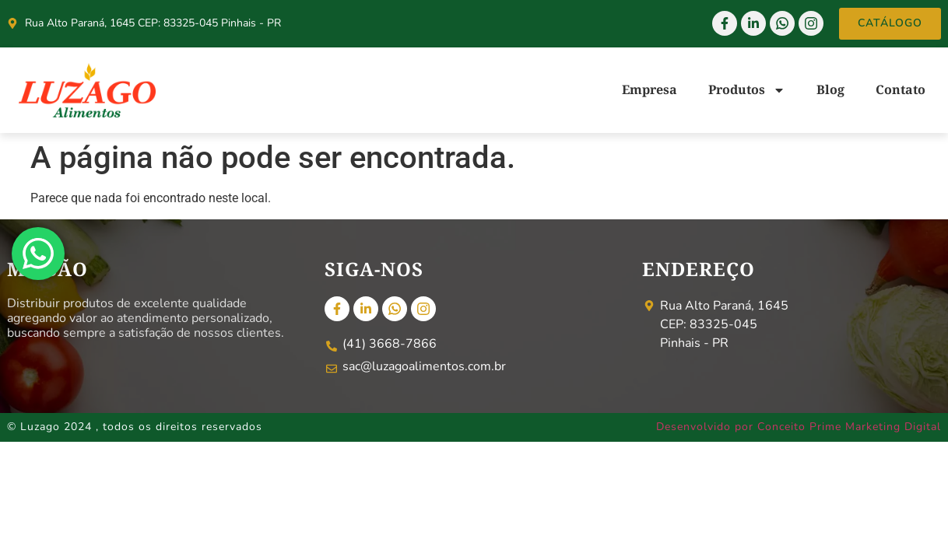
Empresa (650, 89)
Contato (901, 89)
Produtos (747, 90)
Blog (830, 89)
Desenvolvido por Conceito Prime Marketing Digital (799, 427)
